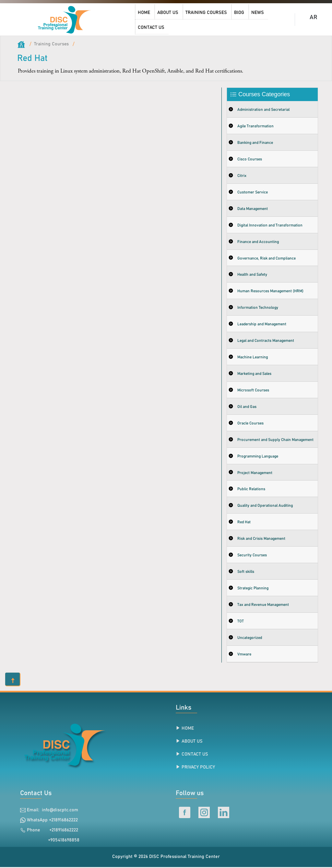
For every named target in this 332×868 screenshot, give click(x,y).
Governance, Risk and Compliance (267, 259)
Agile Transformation (255, 126)
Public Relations (251, 490)
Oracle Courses (250, 424)
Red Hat (244, 523)
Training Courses (52, 44)
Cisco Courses (250, 159)
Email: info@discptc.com (53, 811)
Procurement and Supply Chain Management (275, 440)
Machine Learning (253, 358)
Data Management (253, 209)
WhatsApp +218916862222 (52, 821)
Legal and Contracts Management (266, 341)
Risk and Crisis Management (261, 539)
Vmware (244, 655)
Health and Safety (252, 275)
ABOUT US (192, 742)
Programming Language (258, 457)
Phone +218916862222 (53, 831)
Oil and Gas (247, 407)
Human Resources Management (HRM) (270, 292)
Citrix (242, 176)
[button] (12, 680)
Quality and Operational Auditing (265, 506)
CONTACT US (195, 755)
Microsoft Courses (253, 391)
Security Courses (252, 556)
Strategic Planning (253, 589)
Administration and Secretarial (263, 110)
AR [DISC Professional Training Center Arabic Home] (314, 17)
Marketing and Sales (254, 374)
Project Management (255, 473)
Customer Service (253, 192)
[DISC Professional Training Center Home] (65, 19)
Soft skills (246, 573)
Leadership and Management (262, 325)
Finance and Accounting (258, 242)
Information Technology (258, 308)
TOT (241, 622)
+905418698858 (60, 841)
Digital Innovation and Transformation (270, 226)
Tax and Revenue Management (263, 606)
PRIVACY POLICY (198, 768)
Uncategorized (250, 639)
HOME (188, 729)
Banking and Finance (255, 143)
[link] (65, 19)
